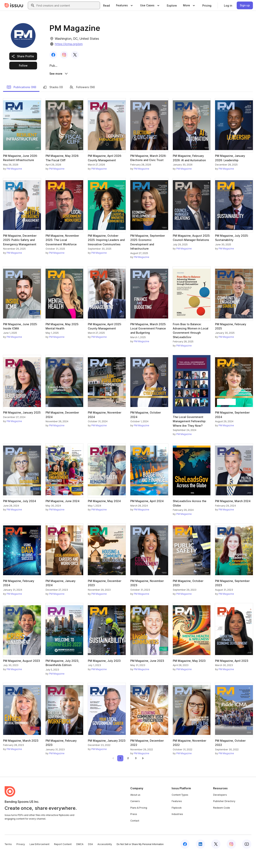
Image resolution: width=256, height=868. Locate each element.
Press (134, 829)
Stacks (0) (53, 102)
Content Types (180, 809)
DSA (90, 859)
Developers (220, 809)
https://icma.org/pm (69, 44)
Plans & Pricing (139, 823)
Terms (8, 859)
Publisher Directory (224, 816)
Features (177, 816)
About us (135, 809)
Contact (135, 835)
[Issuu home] (14, 5)
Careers (135, 816)
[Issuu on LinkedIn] (200, 859)
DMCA (80, 859)
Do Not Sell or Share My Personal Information (140, 859)
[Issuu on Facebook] (185, 859)
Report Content (63, 859)
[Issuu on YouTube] (247, 859)
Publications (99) (21, 102)
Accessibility (105, 859)
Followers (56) (82, 102)
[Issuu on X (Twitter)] (216, 859)
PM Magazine (14, 183)
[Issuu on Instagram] (231, 859)
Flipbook (177, 823)
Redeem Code (222, 823)
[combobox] (67, 5)
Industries (177, 829)
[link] (106, 5)
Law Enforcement (39, 859)
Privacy (21, 859)
